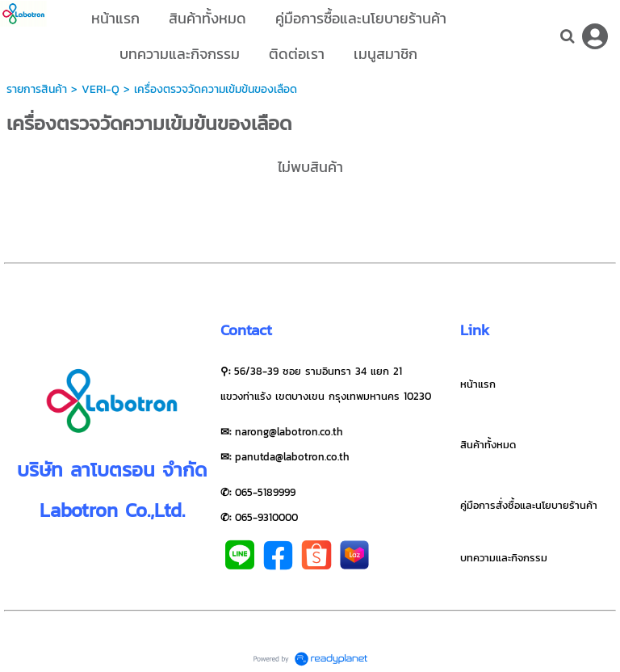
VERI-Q (101, 89)
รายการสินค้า (37, 89)
